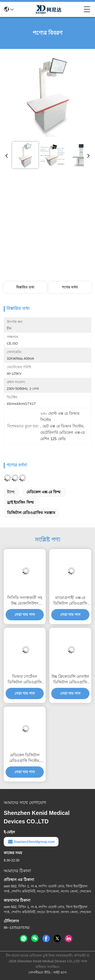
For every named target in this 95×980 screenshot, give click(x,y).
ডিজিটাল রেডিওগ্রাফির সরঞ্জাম (31, 513)
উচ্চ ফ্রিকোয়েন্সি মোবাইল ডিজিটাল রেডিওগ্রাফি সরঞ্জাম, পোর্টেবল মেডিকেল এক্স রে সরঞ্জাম (70, 680)
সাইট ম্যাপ (60, 972)
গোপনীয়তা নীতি (39, 972)
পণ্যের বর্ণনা (70, 287)
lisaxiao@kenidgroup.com (31, 842)
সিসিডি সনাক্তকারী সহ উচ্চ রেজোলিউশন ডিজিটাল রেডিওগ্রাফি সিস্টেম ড (25, 601)
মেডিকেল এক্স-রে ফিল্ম (43, 492)
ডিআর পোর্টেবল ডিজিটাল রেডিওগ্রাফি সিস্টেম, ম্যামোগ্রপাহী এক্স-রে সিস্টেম (25, 680)
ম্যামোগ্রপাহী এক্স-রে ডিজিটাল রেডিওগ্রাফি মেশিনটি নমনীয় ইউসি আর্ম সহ (70, 601)
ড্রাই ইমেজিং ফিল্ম (20, 502)
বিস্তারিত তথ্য (25, 287)
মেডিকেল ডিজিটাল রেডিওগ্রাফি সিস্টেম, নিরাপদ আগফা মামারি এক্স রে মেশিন (25, 758)
